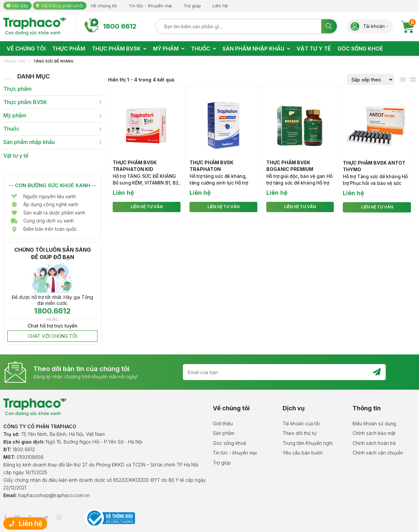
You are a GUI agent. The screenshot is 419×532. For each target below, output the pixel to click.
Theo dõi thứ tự (300, 433)
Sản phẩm (224, 433)
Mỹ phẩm (15, 116)
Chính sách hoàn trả (374, 443)
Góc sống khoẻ (229, 443)
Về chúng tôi (104, 6)
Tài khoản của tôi (301, 423)
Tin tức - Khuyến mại (150, 6)
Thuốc (11, 129)
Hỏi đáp (20, 6)
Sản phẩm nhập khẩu (29, 142)
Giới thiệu (223, 423)
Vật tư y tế (16, 156)
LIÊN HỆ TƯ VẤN (147, 207)
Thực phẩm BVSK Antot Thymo (374, 166)
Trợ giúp (192, 6)
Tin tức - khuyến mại (235, 453)
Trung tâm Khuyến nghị (308, 443)
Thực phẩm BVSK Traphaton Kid (135, 166)
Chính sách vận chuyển (378, 453)
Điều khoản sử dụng (374, 423)
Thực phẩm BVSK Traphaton (211, 166)
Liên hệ (220, 6)
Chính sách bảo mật (374, 433)
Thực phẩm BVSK (25, 102)
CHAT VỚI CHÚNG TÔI (53, 336)
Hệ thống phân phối (63, 6)
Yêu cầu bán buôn (303, 453)
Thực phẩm (17, 89)
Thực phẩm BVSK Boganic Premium (290, 166)
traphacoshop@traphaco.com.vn (54, 495)
